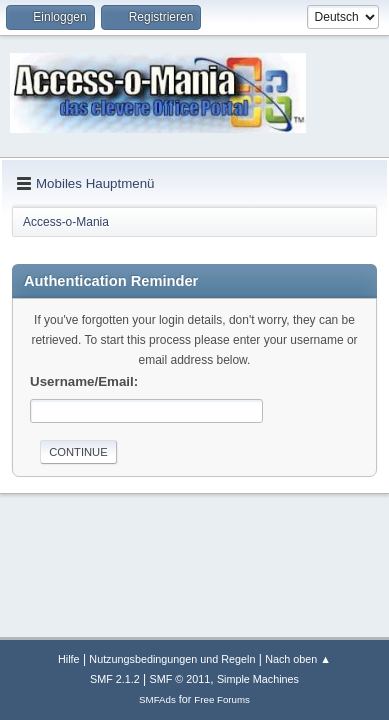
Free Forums (222, 699)
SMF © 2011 (180, 679)
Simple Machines (258, 679)
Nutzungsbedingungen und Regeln (172, 659)
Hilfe (69, 659)
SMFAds (157, 699)
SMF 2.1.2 (115, 679)
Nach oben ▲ (298, 659)
